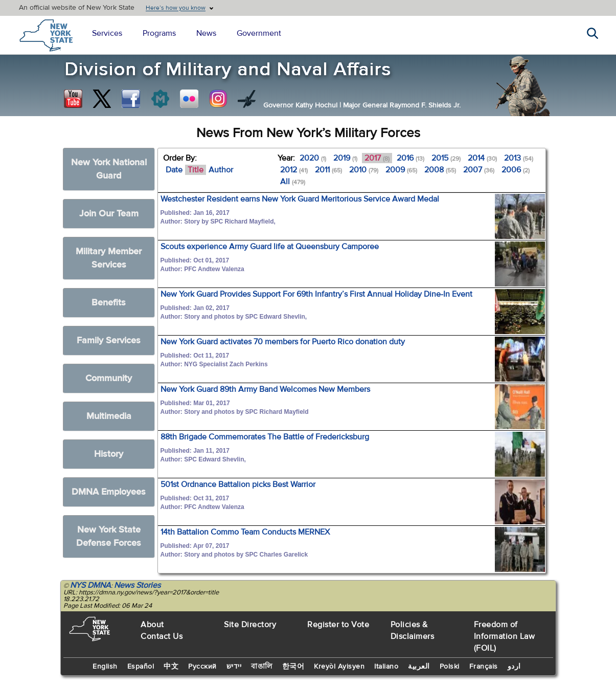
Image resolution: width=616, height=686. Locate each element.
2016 (410, 158)
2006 (516, 170)
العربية (419, 667)
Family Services (109, 340)
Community (109, 378)
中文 (171, 667)
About (152, 625)
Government (259, 33)
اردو (514, 667)
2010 (364, 170)
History (109, 454)
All (293, 182)
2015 (446, 158)
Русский (202, 667)
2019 (345, 158)
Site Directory (250, 625)
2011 (328, 170)
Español (141, 667)
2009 (401, 170)
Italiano (386, 667)
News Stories (137, 585)
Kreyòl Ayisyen (339, 667)
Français (484, 667)
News (206, 33)
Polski (450, 667)
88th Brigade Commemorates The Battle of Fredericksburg (265, 437)
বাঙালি (262, 667)
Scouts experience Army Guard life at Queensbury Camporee (270, 247)
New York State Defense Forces (109, 536)
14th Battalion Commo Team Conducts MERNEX (245, 532)
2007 (479, 170)
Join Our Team (109, 214)
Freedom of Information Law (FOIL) (505, 636)
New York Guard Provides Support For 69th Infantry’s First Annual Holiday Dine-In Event (316, 294)
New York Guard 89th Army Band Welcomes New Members (265, 389)
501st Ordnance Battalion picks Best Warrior (238, 484)
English (105, 667)
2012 (294, 170)
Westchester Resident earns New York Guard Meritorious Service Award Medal (300, 199)
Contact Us (162, 636)
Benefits (109, 303)
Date (174, 170)
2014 (482, 158)
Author (221, 170)
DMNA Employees (109, 492)
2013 (519, 158)
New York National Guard (109, 169)
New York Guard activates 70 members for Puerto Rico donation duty (283, 342)
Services (107, 33)
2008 (440, 170)
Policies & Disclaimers (413, 630)
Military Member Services (109, 258)
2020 (313, 158)
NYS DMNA (90, 585)
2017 (377, 158)
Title (196, 170)
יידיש (234, 667)
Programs (159, 33)
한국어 (293, 667)
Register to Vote (338, 625)
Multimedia (109, 416)
